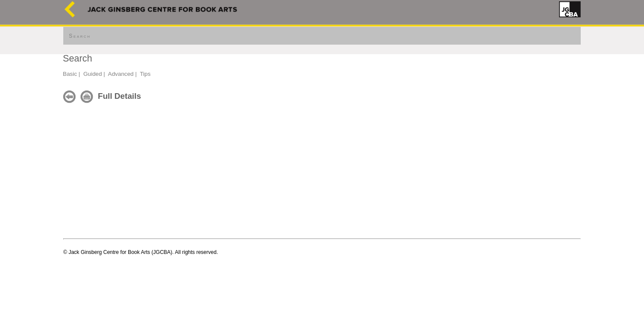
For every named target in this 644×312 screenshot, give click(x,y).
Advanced (121, 74)
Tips (145, 74)
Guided (93, 74)
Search (80, 36)
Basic (70, 74)
